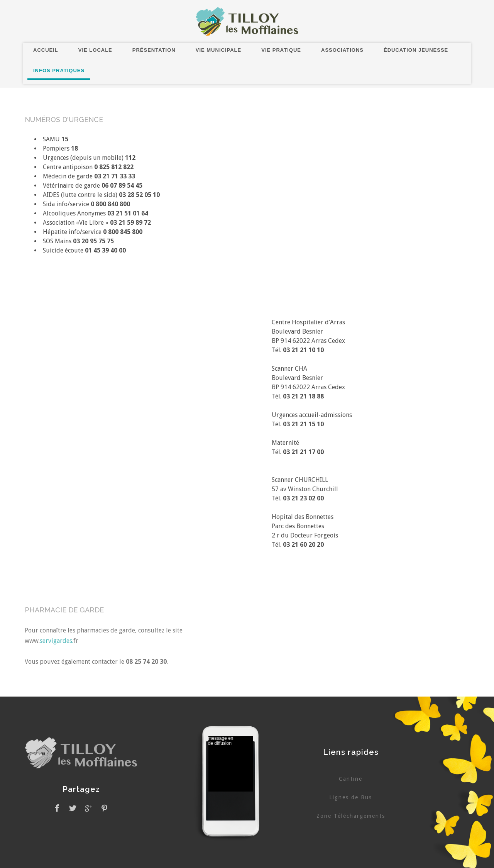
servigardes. (57, 641)
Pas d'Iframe (231, 765)
